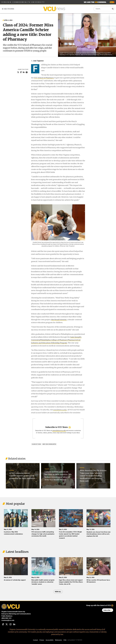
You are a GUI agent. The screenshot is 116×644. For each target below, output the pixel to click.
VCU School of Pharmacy (44, 78)
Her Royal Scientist (59, 320)
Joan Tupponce (38, 61)
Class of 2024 (36, 444)
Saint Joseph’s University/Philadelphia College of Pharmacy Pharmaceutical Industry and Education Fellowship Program (56, 340)
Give (112, 2)
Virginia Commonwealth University (23, 2)
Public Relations (7, 616)
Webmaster (58, 640)
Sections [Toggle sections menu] (8, 9)
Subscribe (108, 610)
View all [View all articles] (58, 592)
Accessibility (50, 640)
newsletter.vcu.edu (59, 430)
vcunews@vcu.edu (8, 620)
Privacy (42, 640)
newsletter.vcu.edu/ (60, 410)
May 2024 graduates (49, 444)
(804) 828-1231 (7, 618)
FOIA (65, 640)
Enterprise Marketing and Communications (16, 614)
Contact (35, 640)
